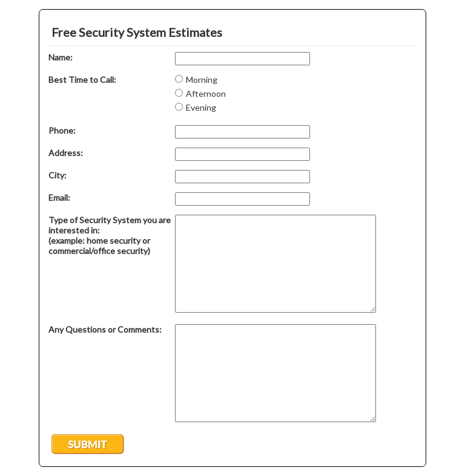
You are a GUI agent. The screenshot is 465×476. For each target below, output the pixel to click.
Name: (61, 57)
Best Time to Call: (82, 80)
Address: (66, 153)
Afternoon (206, 93)
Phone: (62, 130)
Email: (59, 197)
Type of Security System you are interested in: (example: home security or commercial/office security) (110, 235)
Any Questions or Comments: (105, 329)
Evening (201, 107)
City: (58, 175)
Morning (202, 80)
